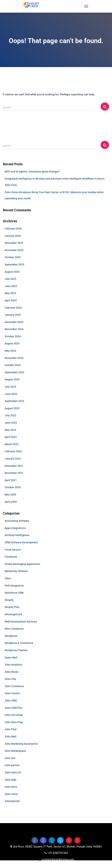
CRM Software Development (21, 542)
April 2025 (11, 300)
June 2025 (11, 286)
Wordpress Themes (16, 650)
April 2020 (11, 502)
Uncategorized (13, 614)
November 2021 (14, 473)
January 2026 (13, 236)
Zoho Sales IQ (13, 772)
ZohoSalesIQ (12, 801)
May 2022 (10, 430)
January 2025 (13, 315)
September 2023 (14, 372)
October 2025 (13, 257)
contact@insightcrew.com (57, 859)
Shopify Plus (12, 607)
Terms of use (29, 866)
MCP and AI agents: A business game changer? (32, 172)
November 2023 (14, 358)
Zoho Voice (11, 794)
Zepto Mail (11, 658)
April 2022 (11, 437)
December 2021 (14, 466)
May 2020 (10, 495)
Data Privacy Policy (79, 866)
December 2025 (14, 243)
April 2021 (11, 480)
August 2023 (12, 379)
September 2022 (14, 401)
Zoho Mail (11, 736)
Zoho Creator (12, 693)
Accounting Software (17, 521)
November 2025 (14, 250)
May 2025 (10, 293)
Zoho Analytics (13, 665)
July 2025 (10, 279)
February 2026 (13, 229)
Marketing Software (16, 571)
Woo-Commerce (14, 629)
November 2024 (14, 329)
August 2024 (12, 343)
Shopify (9, 600)
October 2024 (13, 336)
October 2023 (13, 365)
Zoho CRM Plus (14, 708)
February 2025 (13, 308)
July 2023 (10, 387)
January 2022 (13, 459)
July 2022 (10, 415)
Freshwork (11, 557)
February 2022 (13, 451)
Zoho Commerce (14, 686)
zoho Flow (11, 729)
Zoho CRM (11, 701)
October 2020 (13, 487)
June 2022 (11, 423)
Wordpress (11, 636)
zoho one (10, 758)
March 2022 (12, 444)
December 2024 (14, 322)
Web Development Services (21, 622)
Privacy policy (52, 866)
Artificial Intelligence (17, 535)
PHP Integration (14, 586)
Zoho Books (12, 672)
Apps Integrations (15, 528)
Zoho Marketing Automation (21, 744)
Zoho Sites (11, 787)
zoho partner (12, 765)
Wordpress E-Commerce (19, 643)
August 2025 (12, 272)
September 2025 (14, 264)
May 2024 (10, 351)
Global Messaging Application (22, 564)
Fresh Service (13, 550)
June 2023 (11, 394)
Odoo (8, 578)
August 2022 (12, 408)
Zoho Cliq (10, 679)
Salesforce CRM (14, 593)
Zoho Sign (11, 780)
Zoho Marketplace (15, 751)
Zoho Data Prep (14, 722)
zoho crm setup (14, 715)
